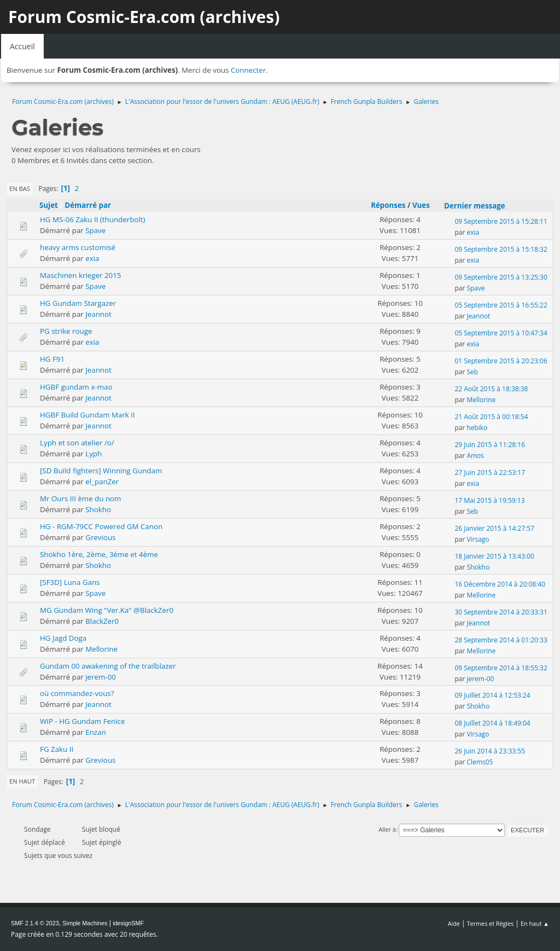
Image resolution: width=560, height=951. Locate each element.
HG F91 (52, 359)
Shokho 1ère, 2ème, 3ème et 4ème (99, 554)
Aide (454, 923)
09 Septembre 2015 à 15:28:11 (501, 221)
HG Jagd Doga (63, 638)
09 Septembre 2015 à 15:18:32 (501, 249)
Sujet (49, 205)
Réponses (388, 205)
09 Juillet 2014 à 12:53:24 (492, 695)
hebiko (477, 428)
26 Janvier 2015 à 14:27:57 (494, 528)
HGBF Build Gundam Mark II (87, 415)
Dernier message (480, 206)
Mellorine (481, 400)
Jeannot (98, 314)
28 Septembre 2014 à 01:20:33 (501, 640)
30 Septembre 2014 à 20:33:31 (501, 612)
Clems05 (480, 762)
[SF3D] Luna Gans (70, 582)
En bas (20, 189)
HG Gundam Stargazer (78, 303)
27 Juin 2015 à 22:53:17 (490, 472)
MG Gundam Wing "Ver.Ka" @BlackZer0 (107, 610)
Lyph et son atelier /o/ (77, 443)
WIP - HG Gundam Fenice (82, 721)
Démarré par (88, 205)
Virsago (478, 539)
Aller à (387, 829)
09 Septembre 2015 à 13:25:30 (501, 277)
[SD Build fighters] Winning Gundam (101, 471)
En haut (22, 781)
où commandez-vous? (77, 693)
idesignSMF (128, 923)
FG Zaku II (57, 749)
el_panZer (102, 482)
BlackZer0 (102, 621)
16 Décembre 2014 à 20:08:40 (500, 584)
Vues (421, 205)
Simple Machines (85, 923)
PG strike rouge (66, 331)
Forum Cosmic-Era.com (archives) (144, 17)
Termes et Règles (491, 923)
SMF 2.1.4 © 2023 (35, 923)
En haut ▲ (535, 923)
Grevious (100, 537)
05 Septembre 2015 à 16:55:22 (501, 305)
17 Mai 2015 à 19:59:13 (489, 500)
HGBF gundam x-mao (76, 387)
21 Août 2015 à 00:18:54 (491, 417)
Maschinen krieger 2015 (80, 275)
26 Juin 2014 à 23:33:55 (490, 751)
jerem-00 (101, 677)
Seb (472, 372)
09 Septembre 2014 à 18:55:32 (501, 668)
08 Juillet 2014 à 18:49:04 (492, 723)
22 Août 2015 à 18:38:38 (491, 389)
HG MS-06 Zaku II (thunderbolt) (92, 219)
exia (473, 232)
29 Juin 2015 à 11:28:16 (490, 445)
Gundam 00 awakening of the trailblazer (108, 666)
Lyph (94, 454)
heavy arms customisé (78, 247)
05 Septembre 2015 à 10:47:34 (501, 333)
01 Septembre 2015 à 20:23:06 (501, 361)
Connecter (248, 70)
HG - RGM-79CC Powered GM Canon (101, 526)
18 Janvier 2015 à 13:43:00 (494, 556)
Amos (475, 456)
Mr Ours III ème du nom (80, 498)
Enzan (95, 732)
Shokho (98, 509)
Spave (95, 230)
